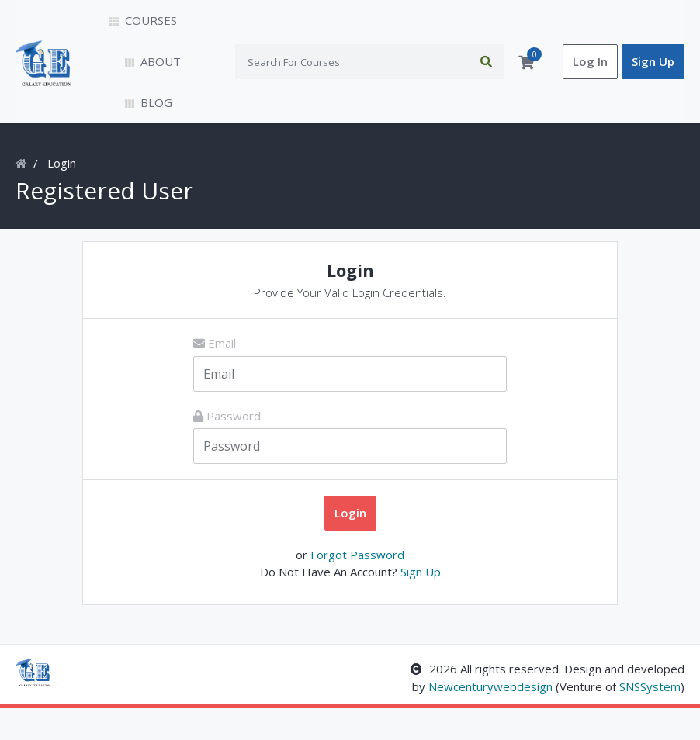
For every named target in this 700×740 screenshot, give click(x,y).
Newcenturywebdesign (490, 719)
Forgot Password (357, 586)
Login (62, 195)
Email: (216, 375)
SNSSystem (650, 719)
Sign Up (653, 78)
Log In (590, 78)
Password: (228, 448)
